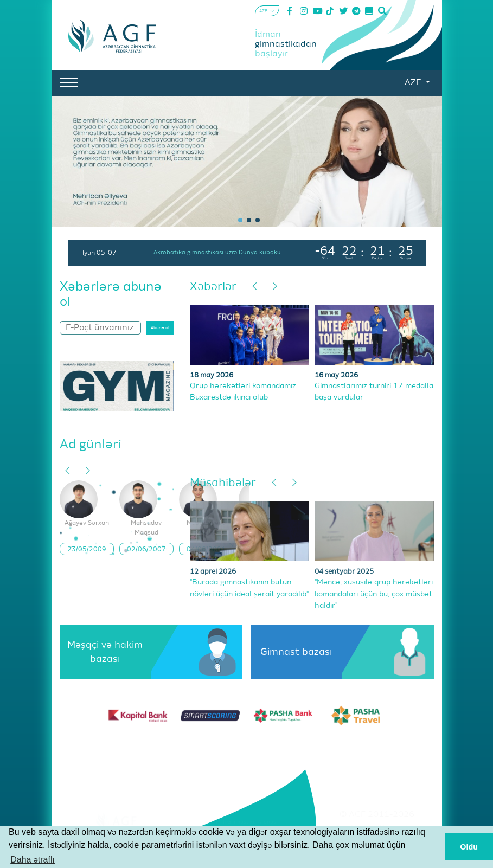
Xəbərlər (213, 287)
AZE (414, 83)
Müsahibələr (223, 483)
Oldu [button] (469, 847)
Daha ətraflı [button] (33, 860)
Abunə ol (160, 328)
